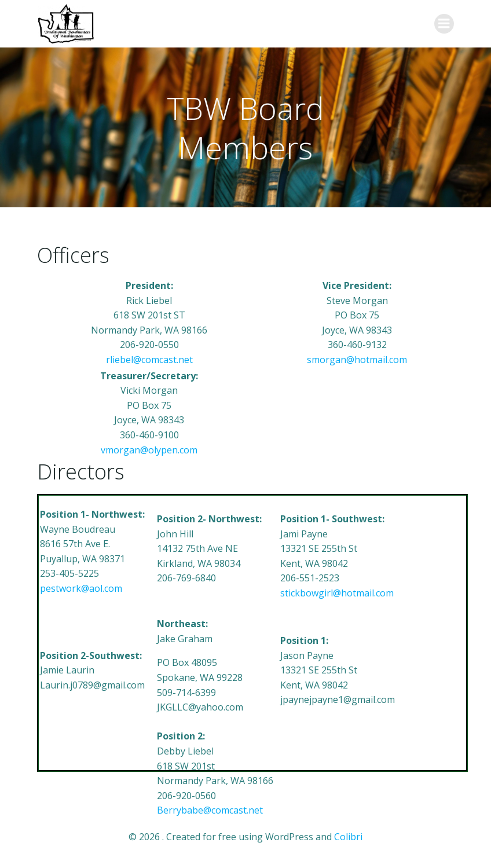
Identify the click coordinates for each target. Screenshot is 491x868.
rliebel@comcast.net (149, 360)
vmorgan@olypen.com (149, 450)
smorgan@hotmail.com (357, 360)
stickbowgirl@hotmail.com (337, 593)
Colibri (348, 837)
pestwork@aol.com (81, 588)
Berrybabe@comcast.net (210, 810)
